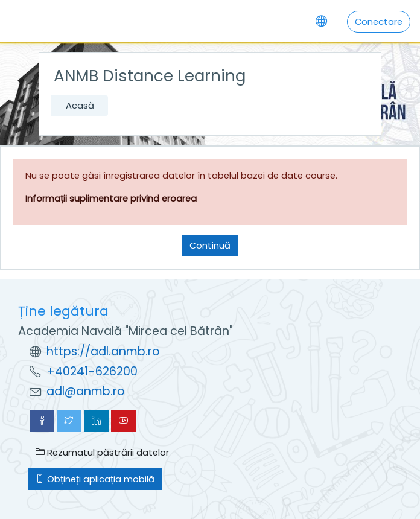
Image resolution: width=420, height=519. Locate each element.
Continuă (210, 245)
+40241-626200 (92, 371)
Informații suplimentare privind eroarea (111, 198)
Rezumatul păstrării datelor (102, 452)
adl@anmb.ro (86, 391)
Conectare (379, 21)
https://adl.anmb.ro (103, 352)
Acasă (80, 105)
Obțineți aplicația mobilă (95, 479)
